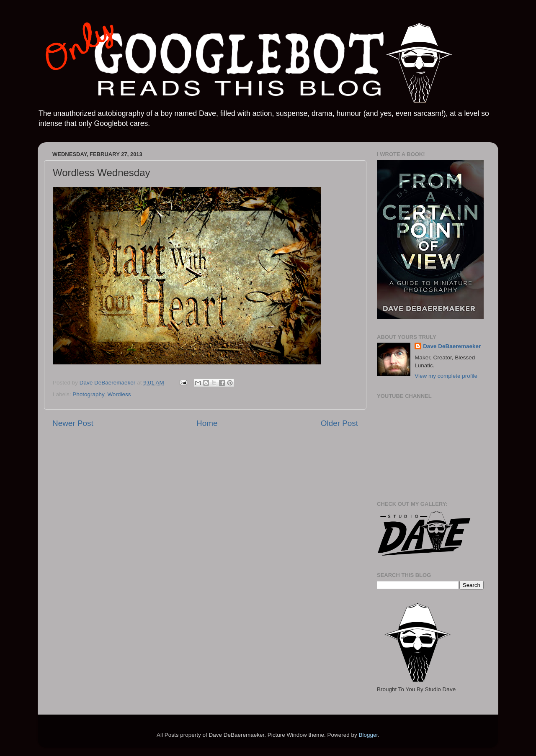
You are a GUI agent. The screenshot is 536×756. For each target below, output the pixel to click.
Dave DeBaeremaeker (452, 346)
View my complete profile (446, 376)
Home (207, 423)
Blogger (368, 735)
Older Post (339, 423)
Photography (88, 394)
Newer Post (73, 423)
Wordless (119, 394)
